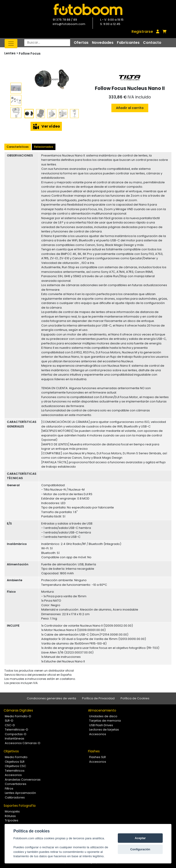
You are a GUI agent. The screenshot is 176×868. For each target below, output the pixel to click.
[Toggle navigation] (11, 44)
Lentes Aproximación (20, 793)
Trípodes (12, 820)
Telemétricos (15, 771)
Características (18, 147)
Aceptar (140, 838)
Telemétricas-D (16, 730)
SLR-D (9, 721)
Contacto (152, 43)
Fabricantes (128, 43)
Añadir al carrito (130, 108)
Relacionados (44, 147)
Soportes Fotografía (20, 806)
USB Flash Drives (101, 725)
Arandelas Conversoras (23, 780)
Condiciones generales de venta (51, 698)
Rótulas (10, 816)
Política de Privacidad (98, 698)
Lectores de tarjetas (104, 730)
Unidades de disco (103, 716)
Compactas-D (16, 734)
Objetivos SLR (15, 762)
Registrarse (142, 32)
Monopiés (12, 811)
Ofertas (81, 43)
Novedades (103, 43)
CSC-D (10, 725)
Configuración (140, 849)
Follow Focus (30, 53)
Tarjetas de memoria (105, 721)
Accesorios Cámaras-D (23, 743)
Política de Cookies (135, 698)
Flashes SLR (98, 757)
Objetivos (11, 751)
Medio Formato (16, 757)
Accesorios (98, 734)
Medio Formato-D (18, 716)
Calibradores (15, 797)
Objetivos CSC (15, 766)
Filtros (9, 788)
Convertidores (16, 784)
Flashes (94, 751)
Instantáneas (15, 738)
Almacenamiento (102, 710)
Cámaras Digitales (18, 710)
